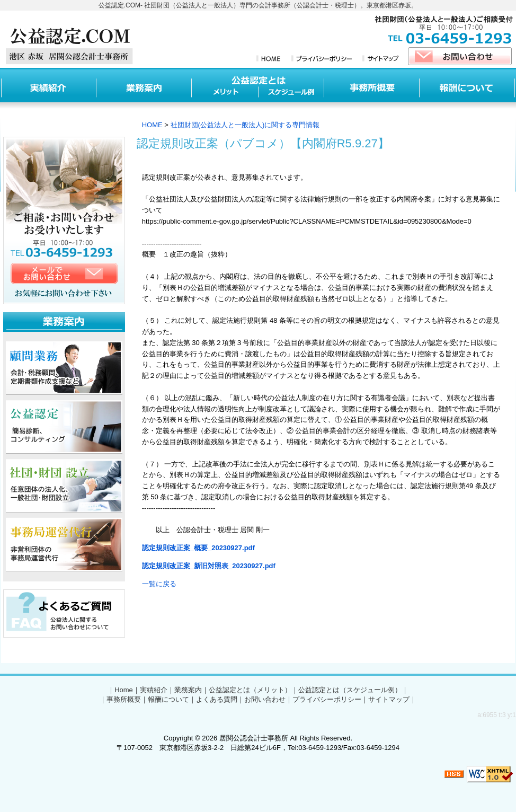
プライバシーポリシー (327, 699)
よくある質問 (217, 699)
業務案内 (188, 690)
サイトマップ (389, 699)
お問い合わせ (265, 699)
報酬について (168, 699)
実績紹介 (154, 690)
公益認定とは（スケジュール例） (350, 690)
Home (124, 690)
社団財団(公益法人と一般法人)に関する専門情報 (245, 125)
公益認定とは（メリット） (250, 690)
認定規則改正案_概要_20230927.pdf (198, 548)
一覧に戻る (159, 584)
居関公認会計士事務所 (254, 738)
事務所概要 (124, 699)
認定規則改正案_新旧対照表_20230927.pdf (209, 566)
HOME (152, 125)
